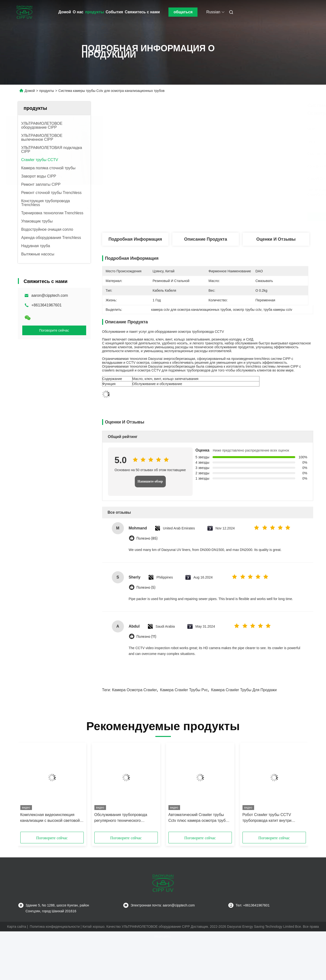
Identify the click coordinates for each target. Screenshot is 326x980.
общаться (183, 12)
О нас (78, 12)
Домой (65, 12)
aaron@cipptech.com (50, 295)
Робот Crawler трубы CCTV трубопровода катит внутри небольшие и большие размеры (271, 818)
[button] (30, 789)
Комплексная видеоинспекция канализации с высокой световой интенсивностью (50, 818)
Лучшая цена (233, 217)
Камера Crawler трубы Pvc (184, 690)
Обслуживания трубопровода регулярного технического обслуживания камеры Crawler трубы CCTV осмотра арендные (123, 818)
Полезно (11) (146, 637)
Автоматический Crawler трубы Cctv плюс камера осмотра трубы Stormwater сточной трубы (198, 818)
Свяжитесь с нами (142, 12)
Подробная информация (135, 239)
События (114, 12)
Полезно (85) (147, 538)
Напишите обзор (150, 481)
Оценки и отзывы (276, 239)
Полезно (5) (146, 588)
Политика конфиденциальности (55, 927)
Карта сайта (17, 927)
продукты (95, 12)
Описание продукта (206, 239)
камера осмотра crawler (134, 690)
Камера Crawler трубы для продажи (244, 690)
